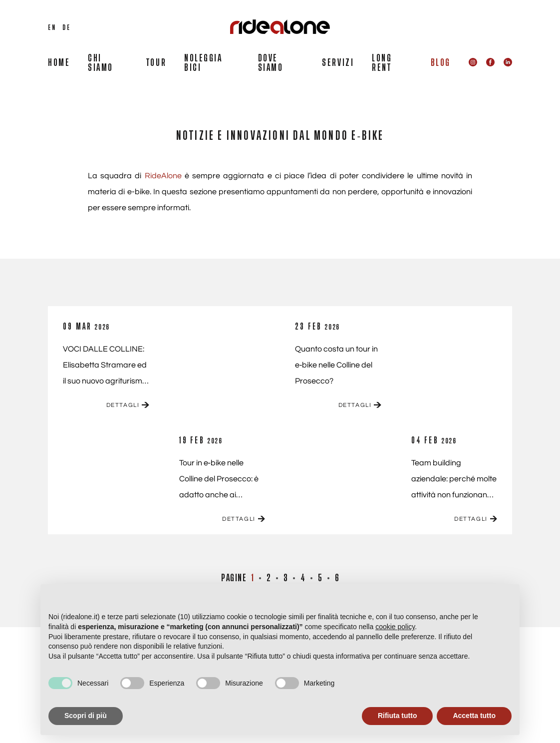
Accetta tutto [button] (474, 716)
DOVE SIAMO (271, 63)
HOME (59, 63)
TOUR (156, 63)
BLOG (441, 63)
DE (66, 27)
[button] (507, 600)
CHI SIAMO (101, 63)
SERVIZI (338, 63)
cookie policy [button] (395, 627)
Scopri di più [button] (86, 716)
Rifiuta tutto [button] (398, 716)
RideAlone (163, 176)
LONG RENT (382, 63)
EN (52, 27)
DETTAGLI (128, 405)
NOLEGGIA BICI (203, 63)
